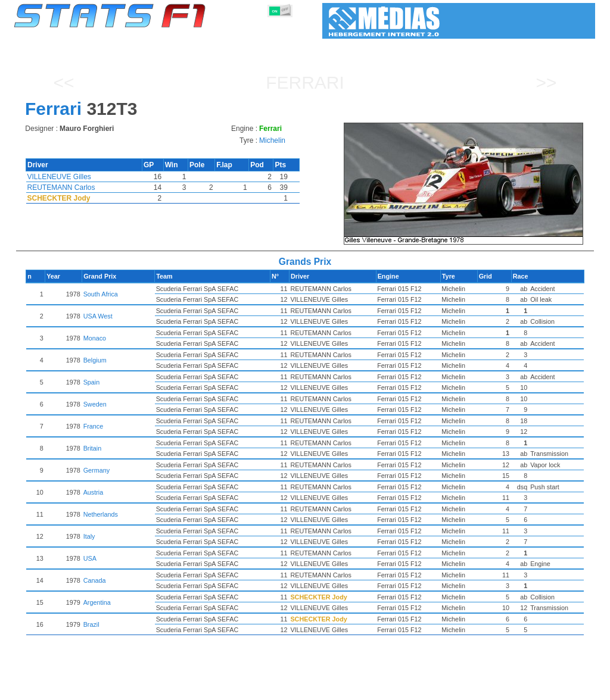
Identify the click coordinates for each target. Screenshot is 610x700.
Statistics (55, 689)
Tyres (336, 689)
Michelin (272, 140)
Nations (374, 689)
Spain (134, 382)
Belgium (137, 360)
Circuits (415, 689)
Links (485, 689)
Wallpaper (526, 689)
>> (546, 82)
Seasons (100, 689)
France (136, 426)
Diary (452, 689)
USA (132, 558)
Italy (132, 536)
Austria (136, 492)
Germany (139, 470)
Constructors (247, 689)
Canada (137, 580)
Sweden (137, 404)
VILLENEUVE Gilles (59, 177)
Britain (135, 448)
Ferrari (305, 82)
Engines (298, 689)
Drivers (197, 689)
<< (63, 82)
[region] (467, 184)
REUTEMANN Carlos (61, 187)
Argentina (139, 602)
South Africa (143, 294)
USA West (140, 316)
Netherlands (143, 514)
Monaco (137, 338)
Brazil (134, 624)
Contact (572, 689)
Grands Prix (150, 689)
